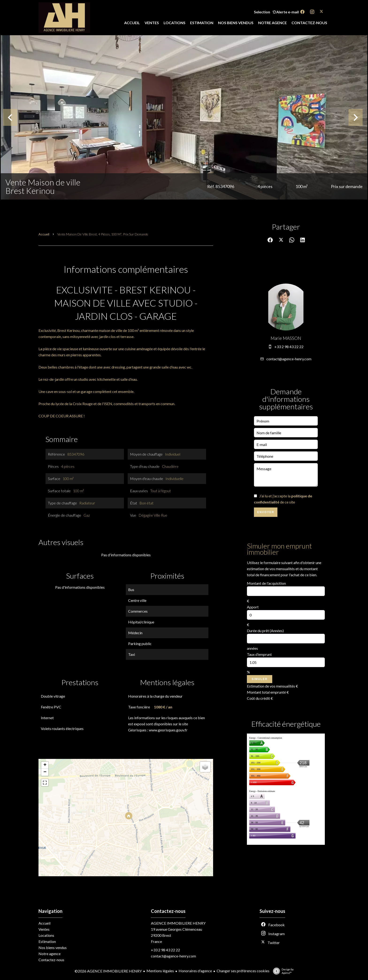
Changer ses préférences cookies (243, 971)
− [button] (45, 772)
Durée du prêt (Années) (265, 631)
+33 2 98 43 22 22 (289, 347)
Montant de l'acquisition (266, 583)
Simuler (260, 679)
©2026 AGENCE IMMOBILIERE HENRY (108, 971)
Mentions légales (160, 971)
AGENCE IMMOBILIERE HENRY (178, 923)
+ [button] (45, 765)
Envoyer (266, 512)
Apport (253, 607)
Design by (282, 971)
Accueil (44, 234)
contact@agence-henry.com (289, 359)
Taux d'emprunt (259, 654)
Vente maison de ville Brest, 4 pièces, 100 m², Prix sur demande (103, 234)
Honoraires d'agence (195, 971)
